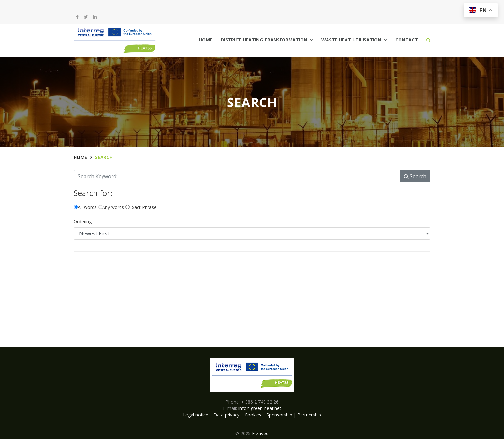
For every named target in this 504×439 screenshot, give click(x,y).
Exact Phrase (141, 207)
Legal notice (196, 415)
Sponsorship (279, 415)
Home (206, 40)
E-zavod (260, 433)
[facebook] (77, 17)
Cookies (253, 415)
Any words (111, 207)
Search (415, 176)
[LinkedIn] (95, 17)
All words (85, 207)
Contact (407, 40)
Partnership (309, 415)
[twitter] (86, 17)
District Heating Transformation (264, 40)
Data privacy (226, 415)
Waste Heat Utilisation (351, 40)
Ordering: (83, 221)
